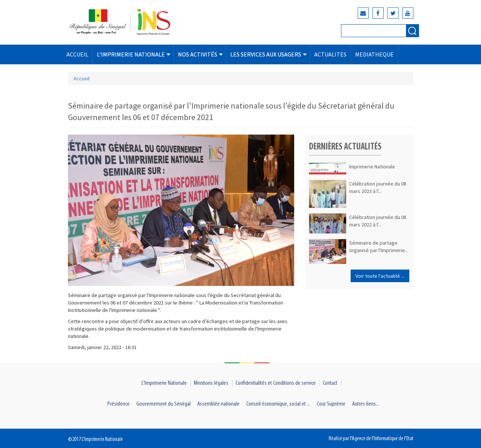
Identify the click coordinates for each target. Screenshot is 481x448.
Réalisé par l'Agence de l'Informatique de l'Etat (371, 439)
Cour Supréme (331, 404)
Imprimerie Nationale (372, 167)
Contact (330, 383)
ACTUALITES (330, 54)
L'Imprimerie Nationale (164, 383)
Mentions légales (211, 383)
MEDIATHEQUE (374, 54)
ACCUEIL (77, 54)
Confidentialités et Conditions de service (276, 383)
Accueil (82, 78)
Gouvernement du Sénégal (163, 404)
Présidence (118, 404)
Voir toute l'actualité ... (380, 276)
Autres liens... (366, 404)
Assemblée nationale (218, 404)
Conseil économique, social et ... (278, 404)
